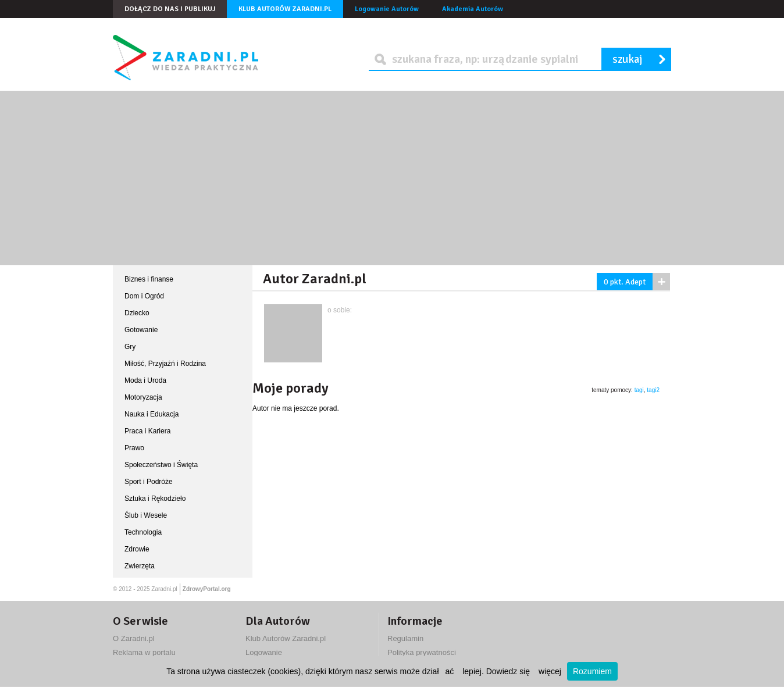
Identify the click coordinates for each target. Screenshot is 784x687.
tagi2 (653, 390)
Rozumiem (592, 671)
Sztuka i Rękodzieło (155, 499)
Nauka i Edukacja (152, 414)
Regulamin (405, 638)
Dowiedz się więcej (524, 671)
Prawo (134, 448)
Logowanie (264, 652)
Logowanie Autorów (387, 9)
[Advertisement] (392, 178)
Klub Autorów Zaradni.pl (285, 9)
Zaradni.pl (164, 589)
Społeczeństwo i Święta (161, 465)
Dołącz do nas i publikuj (170, 9)
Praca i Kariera (147, 431)
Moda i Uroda (145, 380)
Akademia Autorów (473, 9)
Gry (130, 347)
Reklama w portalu (144, 652)
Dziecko (137, 313)
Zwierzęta (140, 566)
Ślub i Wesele (146, 515)
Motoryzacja (143, 397)
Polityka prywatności (422, 652)
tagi (639, 390)
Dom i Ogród (144, 296)
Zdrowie (137, 549)
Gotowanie (141, 330)
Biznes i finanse (149, 279)
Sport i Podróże (149, 482)
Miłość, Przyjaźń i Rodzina (165, 364)
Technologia (143, 532)
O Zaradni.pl (134, 638)
